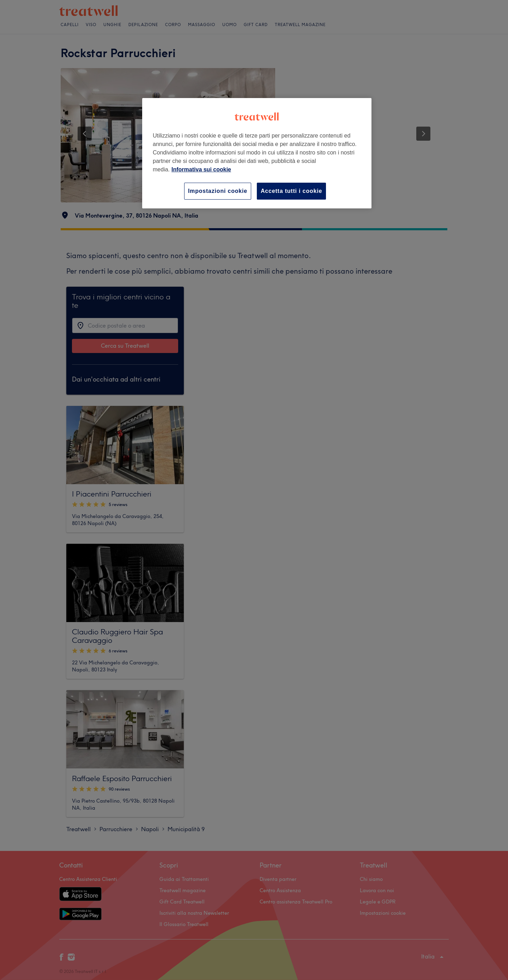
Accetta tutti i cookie (291, 191)
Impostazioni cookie (218, 191)
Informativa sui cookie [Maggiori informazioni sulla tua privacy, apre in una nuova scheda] (201, 169)
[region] (257, 153)
